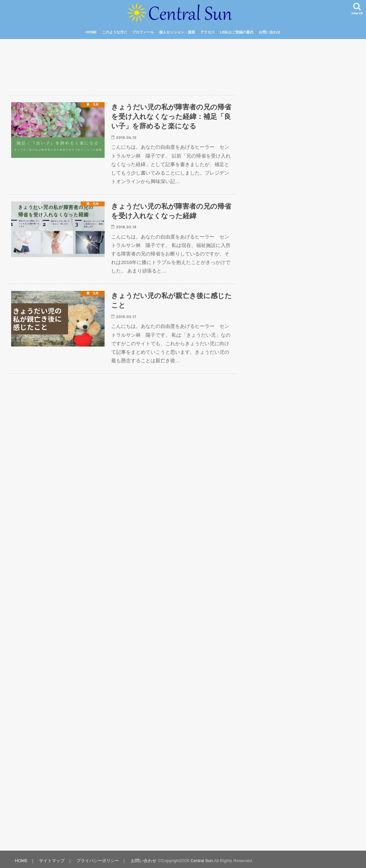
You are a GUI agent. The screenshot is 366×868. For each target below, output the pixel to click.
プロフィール (143, 32)
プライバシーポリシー (97, 858)
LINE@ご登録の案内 (236, 32)
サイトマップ (51, 858)
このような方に (115, 32)
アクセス (208, 32)
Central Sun (200, 858)
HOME (91, 32)
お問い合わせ (270, 32)
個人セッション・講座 (177, 32)
